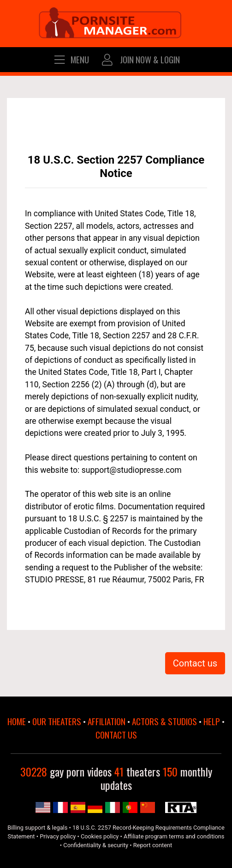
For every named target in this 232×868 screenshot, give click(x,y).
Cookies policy (100, 836)
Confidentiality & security (96, 845)
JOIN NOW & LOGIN (140, 59)
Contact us (195, 663)
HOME (17, 721)
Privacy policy (58, 836)
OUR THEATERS (57, 721)
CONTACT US (116, 735)
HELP (212, 721)
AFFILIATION (107, 721)
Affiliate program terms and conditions (174, 836)
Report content (153, 845)
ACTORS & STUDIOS (164, 721)
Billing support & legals (37, 828)
